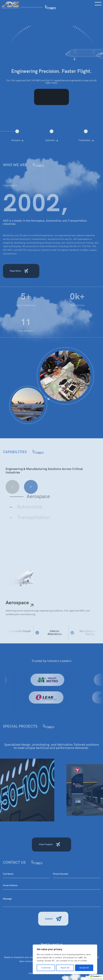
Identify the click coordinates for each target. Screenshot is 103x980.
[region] (65, 959)
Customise (46, 968)
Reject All (65, 968)
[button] (96, 977)
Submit (53, 919)
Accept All (84, 968)
